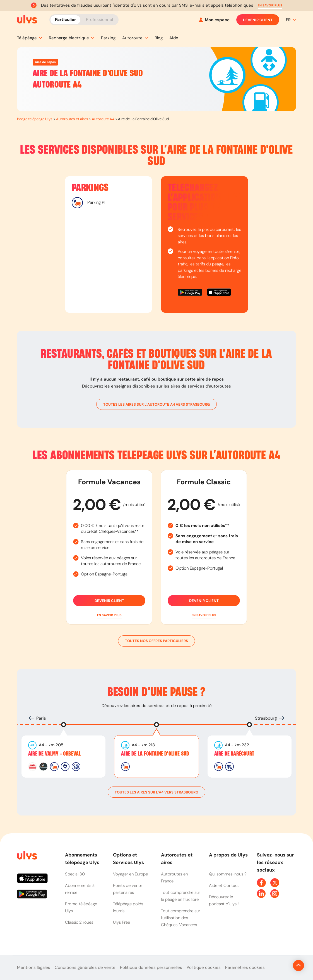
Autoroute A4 (103, 119)
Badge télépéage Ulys (35, 119)
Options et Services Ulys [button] (128, 859)
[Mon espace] (214, 20)
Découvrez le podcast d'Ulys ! (224, 900)
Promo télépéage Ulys (81, 907)
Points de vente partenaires (128, 889)
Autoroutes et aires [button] (177, 859)
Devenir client (258, 20)
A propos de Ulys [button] (228, 855)
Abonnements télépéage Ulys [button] (82, 859)
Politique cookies (204, 967)
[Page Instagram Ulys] (275, 894)
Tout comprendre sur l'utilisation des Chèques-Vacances (180, 918)
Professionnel (99, 20)
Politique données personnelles (151, 967)
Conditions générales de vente (85, 967)
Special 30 (75, 874)
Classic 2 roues (79, 922)
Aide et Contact (224, 885)
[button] (270, 5)
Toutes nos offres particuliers (156, 641)
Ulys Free (121, 922)
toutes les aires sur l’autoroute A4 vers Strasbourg (156, 404)
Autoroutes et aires (72, 119)
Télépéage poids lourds (128, 907)
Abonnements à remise (80, 889)
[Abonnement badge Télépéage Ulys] (27, 20)
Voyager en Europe (130, 874)
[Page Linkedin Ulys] (261, 894)
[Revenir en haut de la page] (280, 966)
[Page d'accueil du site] (27, 856)
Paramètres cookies (245, 967)
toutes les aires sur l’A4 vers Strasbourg (156, 792)
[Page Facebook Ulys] (261, 883)
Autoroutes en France (174, 878)
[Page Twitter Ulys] (275, 883)
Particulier (65, 20)
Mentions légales (34, 967)
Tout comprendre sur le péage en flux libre (180, 896)
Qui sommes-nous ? (228, 874)
